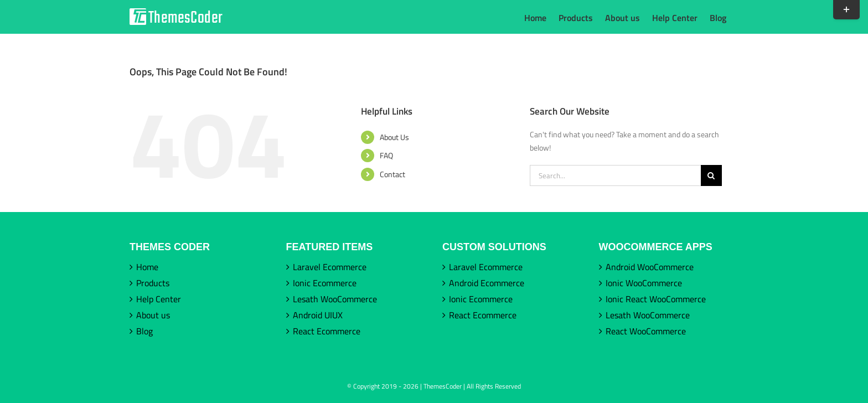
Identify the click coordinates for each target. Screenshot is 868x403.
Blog (144, 331)
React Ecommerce (327, 331)
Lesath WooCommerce (335, 299)
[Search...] (615, 175)
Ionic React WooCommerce (656, 299)
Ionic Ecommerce (325, 283)
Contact (392, 174)
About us (153, 315)
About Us (394, 137)
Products (153, 283)
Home (147, 267)
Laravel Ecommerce (330, 267)
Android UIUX (318, 315)
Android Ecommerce (487, 283)
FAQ (386, 155)
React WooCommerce (646, 331)
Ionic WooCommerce (644, 283)
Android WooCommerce (650, 267)
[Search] (711, 175)
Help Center (159, 299)
